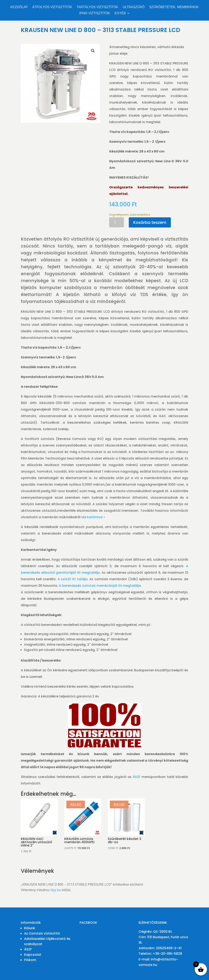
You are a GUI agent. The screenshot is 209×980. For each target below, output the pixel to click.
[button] (93, 51)
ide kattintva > (93, 517)
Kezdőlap (19, 7)
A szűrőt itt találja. (73, 579)
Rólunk (30, 928)
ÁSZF (137, 777)
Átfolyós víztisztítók (52, 7)
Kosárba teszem (150, 222)
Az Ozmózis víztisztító (42, 933)
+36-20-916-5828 (167, 954)
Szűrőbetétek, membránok (174, 7)
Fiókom (30, 960)
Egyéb (120, 13)
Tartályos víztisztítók (98, 7)
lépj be (56, 890)
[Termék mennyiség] (117, 222)
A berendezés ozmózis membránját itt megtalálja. (100, 586)
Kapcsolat (33, 955)
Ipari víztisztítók (95, 13)
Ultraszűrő (134, 7)
